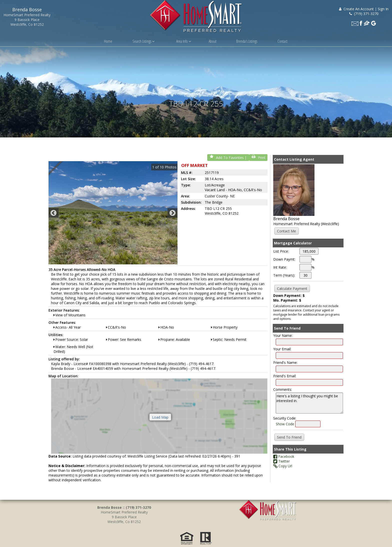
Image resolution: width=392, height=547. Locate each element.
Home (108, 41)
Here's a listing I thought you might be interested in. (309, 406)
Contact (282, 41)
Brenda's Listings (247, 41)
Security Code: (285, 421)
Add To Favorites (226, 160)
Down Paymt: (284, 262)
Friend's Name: (285, 365)
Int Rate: (280, 270)
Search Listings (143, 41)
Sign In (383, 9)
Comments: (283, 392)
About (213, 41)
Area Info (184, 41)
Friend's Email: (285, 379)
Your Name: (283, 338)
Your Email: (282, 352)
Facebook (284, 459)
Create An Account (359, 9)
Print (258, 160)
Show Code (285, 427)
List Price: (281, 254)
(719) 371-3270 (364, 14)
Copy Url (283, 469)
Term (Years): (284, 278)
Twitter (281, 464)
